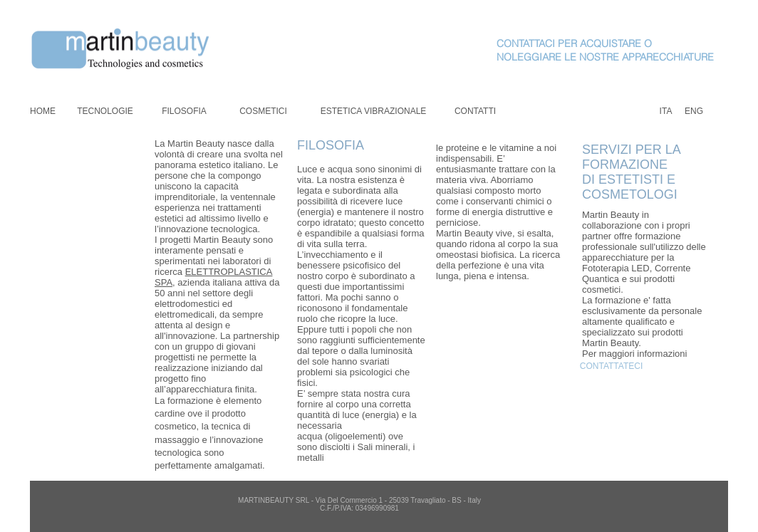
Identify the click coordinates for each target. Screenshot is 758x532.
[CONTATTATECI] (611, 367)
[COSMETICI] (263, 112)
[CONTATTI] (475, 112)
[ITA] (666, 112)
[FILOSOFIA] (184, 112)
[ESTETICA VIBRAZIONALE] (373, 112)
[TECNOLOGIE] (105, 112)
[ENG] (694, 112)
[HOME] (43, 112)
